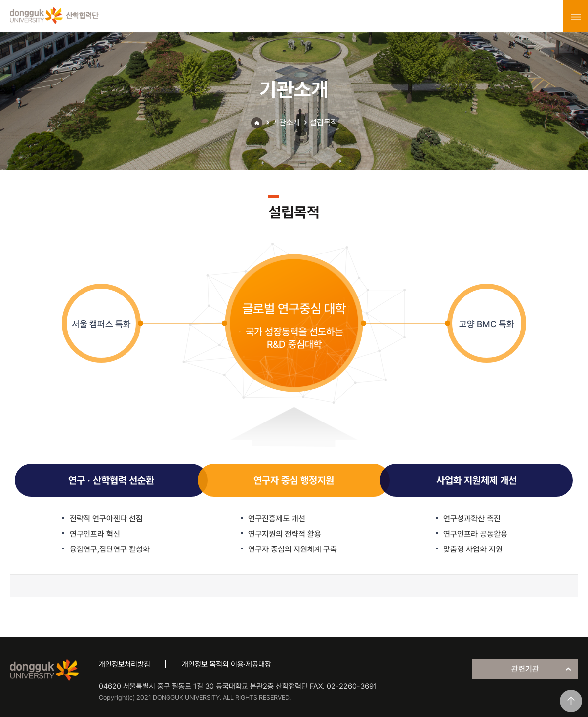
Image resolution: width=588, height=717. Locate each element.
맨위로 (571, 701)
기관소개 (286, 122)
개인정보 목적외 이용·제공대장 (227, 664)
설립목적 (324, 122)
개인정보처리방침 (125, 664)
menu (576, 17)
